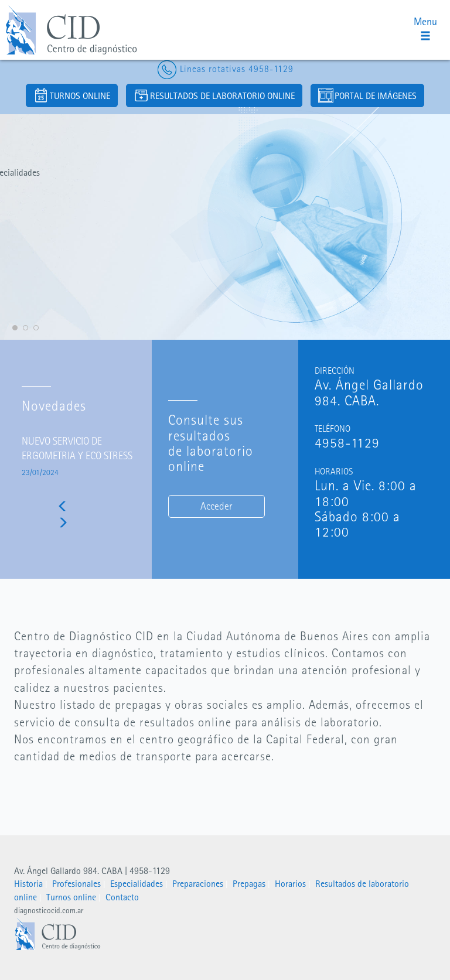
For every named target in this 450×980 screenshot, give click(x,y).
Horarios (290, 884)
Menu (425, 28)
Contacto (122, 897)
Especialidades (137, 884)
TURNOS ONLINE (72, 95)
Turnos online (71, 897)
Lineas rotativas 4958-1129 (225, 69)
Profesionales (76, 884)
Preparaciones (198, 884)
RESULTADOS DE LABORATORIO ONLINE (214, 95)
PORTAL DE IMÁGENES (367, 95)
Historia (28, 884)
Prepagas (249, 884)
